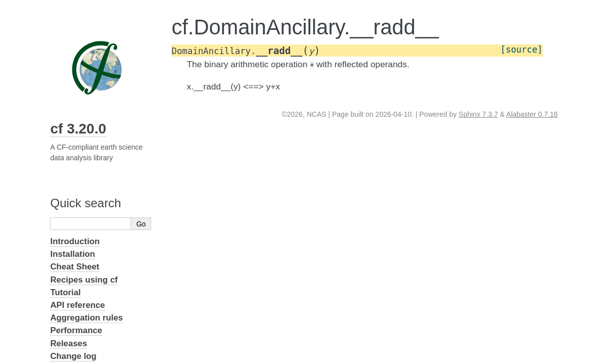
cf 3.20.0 (78, 129)
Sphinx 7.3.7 (478, 114)
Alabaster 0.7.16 (532, 114)
